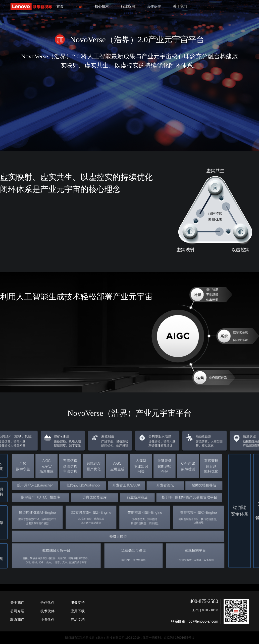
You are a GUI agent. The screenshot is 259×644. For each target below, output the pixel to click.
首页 (60, 6)
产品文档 (78, 620)
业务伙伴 (47, 620)
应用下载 (78, 611)
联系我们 (17, 620)
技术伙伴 (47, 611)
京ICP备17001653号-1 (179, 638)
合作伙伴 (154, 6)
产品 (79, 6)
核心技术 (102, 6)
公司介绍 (17, 611)
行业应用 (128, 6)
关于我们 (180, 6)
